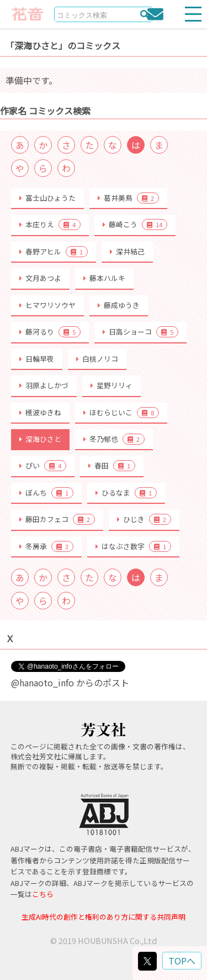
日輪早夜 (37, 359)
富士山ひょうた (47, 198)
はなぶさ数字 (133, 546)
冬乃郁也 (114, 439)
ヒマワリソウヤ (47, 305)
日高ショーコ (140, 332)
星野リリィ (112, 385)
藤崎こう (135, 225)
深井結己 (127, 251)
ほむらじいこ (121, 413)
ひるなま (126, 493)
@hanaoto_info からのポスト (70, 682)
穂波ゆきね (40, 412)
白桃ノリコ (97, 359)
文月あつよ (40, 278)
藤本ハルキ (104, 278)
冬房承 (46, 546)
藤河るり (50, 332)
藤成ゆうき (119, 305)
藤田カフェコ (57, 519)
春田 (112, 466)
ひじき (144, 519)
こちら (43, 894)
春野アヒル (54, 252)
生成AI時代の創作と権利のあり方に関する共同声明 (104, 917)
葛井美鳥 (128, 198)
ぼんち (46, 493)
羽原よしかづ (44, 385)
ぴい (43, 466)
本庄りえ (50, 225)
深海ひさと (40, 439)
